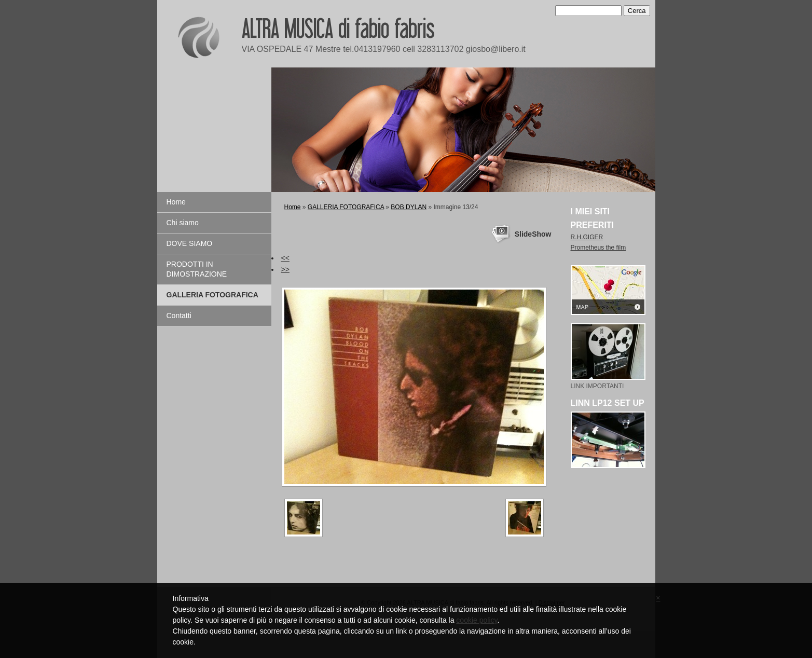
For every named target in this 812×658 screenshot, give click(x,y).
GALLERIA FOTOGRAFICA (212, 295)
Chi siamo (183, 223)
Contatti (179, 316)
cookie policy (477, 620)
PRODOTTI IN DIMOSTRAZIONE (197, 269)
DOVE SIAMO (190, 243)
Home (176, 202)
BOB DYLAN (409, 207)
